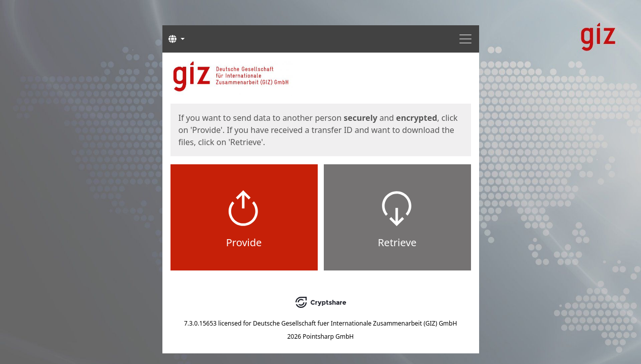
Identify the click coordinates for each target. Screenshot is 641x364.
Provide (244, 242)
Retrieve (397, 242)
